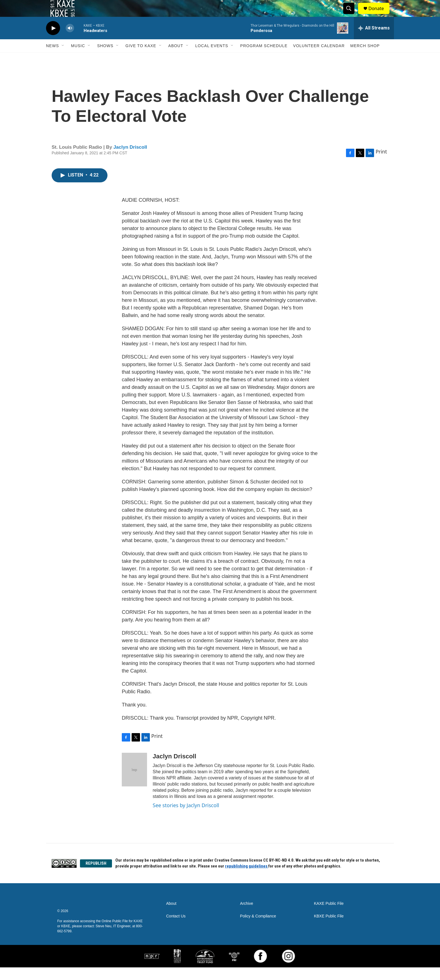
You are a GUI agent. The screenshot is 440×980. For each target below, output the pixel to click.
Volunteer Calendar (319, 58)
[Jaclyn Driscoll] (134, 782)
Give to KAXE (141, 58)
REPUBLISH (96, 876)
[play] (53, 41)
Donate (380, 15)
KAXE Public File (329, 916)
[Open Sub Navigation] (63, 58)
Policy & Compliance (258, 929)
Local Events (212, 58)
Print (381, 164)
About (176, 58)
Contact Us (176, 929)
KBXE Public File (329, 929)
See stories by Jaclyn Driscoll (186, 818)
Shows (105, 58)
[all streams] (374, 41)
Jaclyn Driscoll (130, 160)
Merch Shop (365, 58)
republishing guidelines (247, 879)
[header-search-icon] (351, 15)
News (52, 58)
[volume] (70, 41)
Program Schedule (264, 58)
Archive (247, 916)
